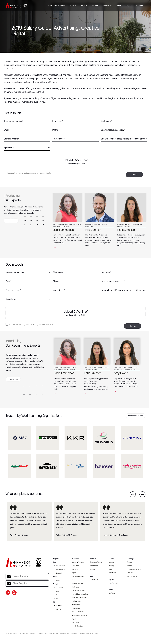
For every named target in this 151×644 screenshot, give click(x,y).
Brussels (58, 595)
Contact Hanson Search (56, 5)
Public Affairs (76, 605)
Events (129, 562)
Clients (118, 5)
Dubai (58, 580)
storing (20, 173)
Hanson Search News (134, 569)
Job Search (94, 579)
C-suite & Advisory (78, 562)
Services (95, 5)
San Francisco (60, 566)
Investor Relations (78, 626)
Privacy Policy (53, 633)
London (58, 609)
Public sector (76, 608)
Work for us (112, 573)
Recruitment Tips (133, 576)
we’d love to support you (34, 102)
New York (59, 573)
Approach (112, 562)
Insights (128, 5)
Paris (57, 598)
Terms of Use (42, 633)
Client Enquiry (17, 583)
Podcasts (130, 573)
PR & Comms (76, 601)
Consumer (75, 566)
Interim (92, 569)
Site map (74, 633)
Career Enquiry (17, 576)
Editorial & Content (78, 576)
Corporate (75, 569)
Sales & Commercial (78, 612)
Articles (129, 566)
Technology (76, 622)
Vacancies (140, 5)
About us (73, 5)
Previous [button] (25, 216)
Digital (74, 573)
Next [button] (25, 221)
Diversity (111, 566)
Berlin (57, 591)
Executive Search (96, 562)
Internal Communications (80, 594)
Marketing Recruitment (79, 598)
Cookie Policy (65, 633)
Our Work (112, 593)
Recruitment (94, 566)
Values (111, 569)
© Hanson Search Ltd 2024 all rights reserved (20, 633)
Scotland (59, 606)
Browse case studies (136, 416)
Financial (75, 580)
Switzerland (59, 587)
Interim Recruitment (78, 590)
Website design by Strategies (89, 633)
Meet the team (11, 221)
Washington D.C (61, 569)
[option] (68, 220)
